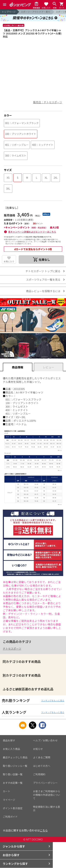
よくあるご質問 (42, 757)
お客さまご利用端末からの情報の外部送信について (47, 795)
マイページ (9, 800)
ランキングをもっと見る (53, 700)
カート (7, 791)
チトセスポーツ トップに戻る (43, 271)
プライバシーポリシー (45, 783)
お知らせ (38, 749)
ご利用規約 (39, 774)
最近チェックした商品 (15, 757)
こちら (44, 830)
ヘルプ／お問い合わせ (45, 740)
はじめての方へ (42, 766)
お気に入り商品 (11, 749)
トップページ (9, 12)
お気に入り (9, 261)
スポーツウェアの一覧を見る (43, 280)
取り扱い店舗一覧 (13, 774)
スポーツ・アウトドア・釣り (36, 12)
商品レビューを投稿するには (43, 291)
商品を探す (9, 740)
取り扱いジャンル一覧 (15, 766)
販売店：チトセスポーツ (48, 102)
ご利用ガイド (10, 817)
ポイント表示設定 (13, 808)
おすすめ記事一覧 (13, 783)
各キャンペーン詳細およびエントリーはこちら (32, 232)
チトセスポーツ (12, 648)
